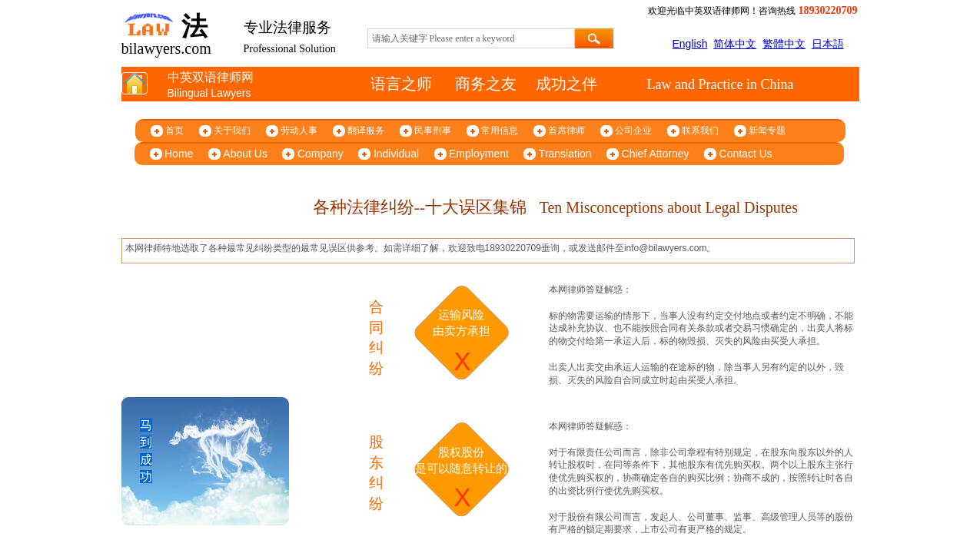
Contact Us (746, 154)
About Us (245, 154)
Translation (565, 154)
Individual (396, 154)
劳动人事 (299, 131)
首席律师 (566, 131)
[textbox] (471, 38)
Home (179, 154)
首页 (174, 131)
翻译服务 (366, 131)
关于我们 (232, 131)
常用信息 (500, 131)
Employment (479, 154)
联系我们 (700, 131)
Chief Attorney (656, 154)
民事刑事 (433, 131)
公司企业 (633, 131)
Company (321, 154)
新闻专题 (767, 131)
